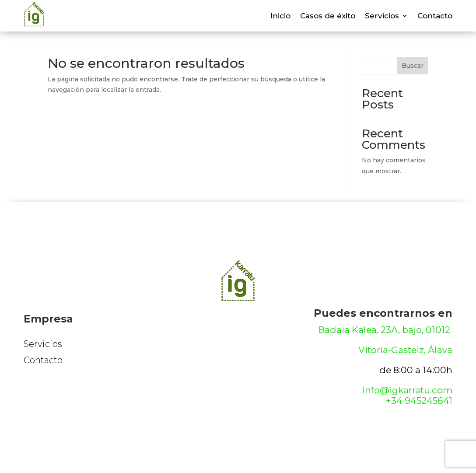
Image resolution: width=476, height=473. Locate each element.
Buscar (413, 66)
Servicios (382, 16)
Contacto (435, 16)
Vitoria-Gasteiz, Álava (405, 350)
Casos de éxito (328, 16)
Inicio (280, 16)
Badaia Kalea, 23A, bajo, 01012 (385, 330)
